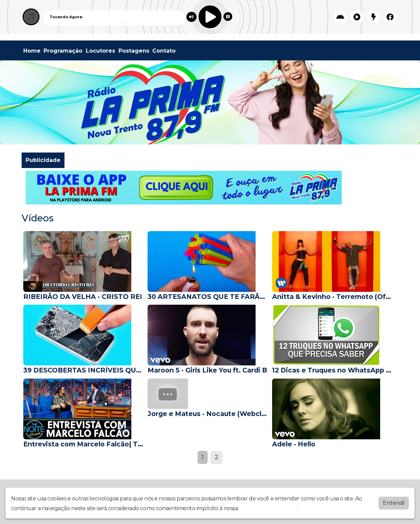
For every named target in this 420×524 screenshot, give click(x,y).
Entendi (394, 503)
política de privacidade (268, 508)
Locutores (100, 51)
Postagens (134, 51)
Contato (164, 51)
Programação (63, 51)
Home (32, 51)
